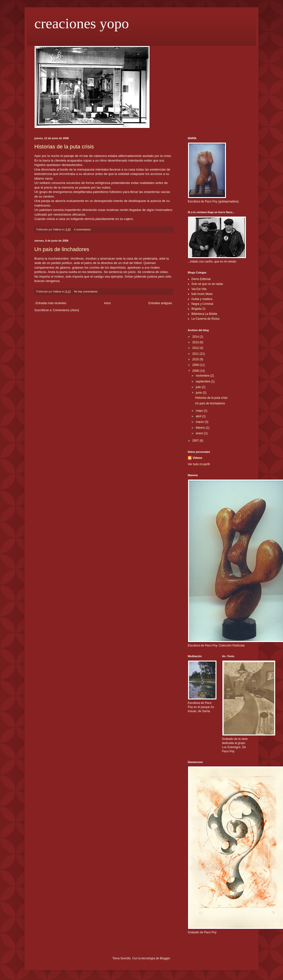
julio (199, 387)
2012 (196, 348)
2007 (196, 441)
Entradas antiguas (160, 303)
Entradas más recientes (51, 303)
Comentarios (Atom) (66, 310)
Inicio (107, 303)
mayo (200, 411)
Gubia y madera (202, 299)
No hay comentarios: (86, 291)
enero (200, 433)
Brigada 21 (198, 309)
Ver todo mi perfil (199, 464)
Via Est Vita (199, 289)
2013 (196, 342)
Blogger (165, 958)
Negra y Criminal (202, 304)
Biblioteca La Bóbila (204, 314)
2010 (196, 359)
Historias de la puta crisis (64, 147)
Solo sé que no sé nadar (207, 284)
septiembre (203, 381)
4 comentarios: (83, 229)
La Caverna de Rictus (205, 319)
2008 (196, 371)
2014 (196, 337)
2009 (196, 365)
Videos (197, 458)
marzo (200, 422)
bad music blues (202, 294)
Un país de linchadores (62, 249)
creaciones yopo (82, 23)
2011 (196, 354)
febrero (201, 428)
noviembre (203, 376)
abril (199, 416)
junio (199, 393)
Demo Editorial (201, 279)
